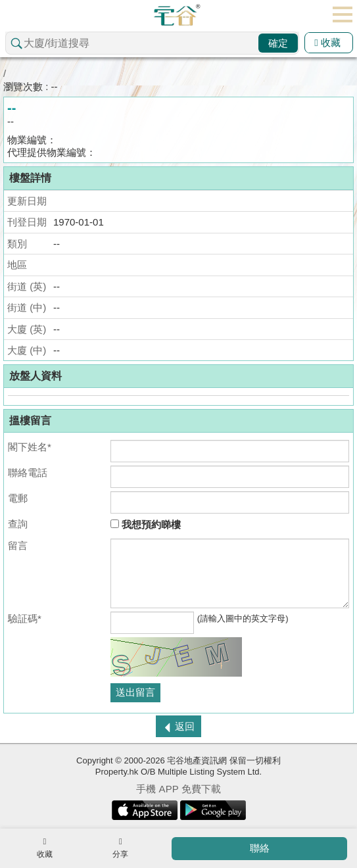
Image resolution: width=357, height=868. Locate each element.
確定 (278, 43)
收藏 (327, 42)
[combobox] (152, 43)
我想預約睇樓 (146, 524)
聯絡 (260, 848)
